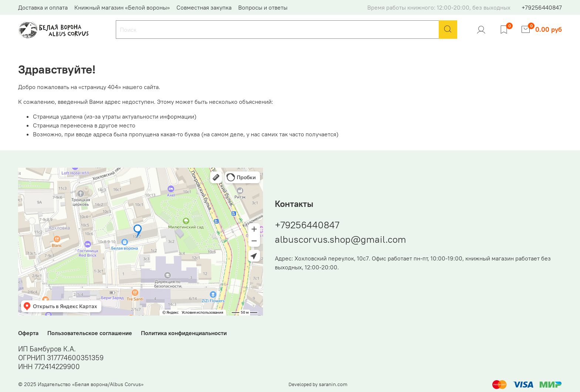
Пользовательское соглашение (90, 333)
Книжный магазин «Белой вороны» (122, 7)
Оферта (28, 333)
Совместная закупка (204, 7)
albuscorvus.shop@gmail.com (340, 239)
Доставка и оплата (43, 7)
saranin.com (333, 384)
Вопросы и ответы (263, 7)
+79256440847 (542, 7)
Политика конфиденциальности (184, 333)
